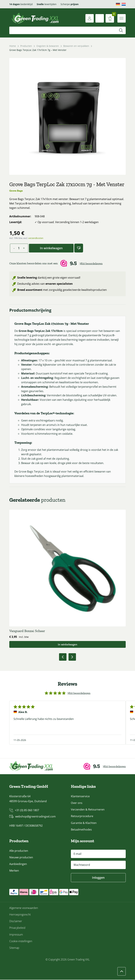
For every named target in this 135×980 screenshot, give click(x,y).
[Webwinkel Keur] (67, 263)
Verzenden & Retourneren (88, 810)
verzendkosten (36, 238)
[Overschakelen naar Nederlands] (124, 4)
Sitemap (14, 948)
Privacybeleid (17, 928)
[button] (79, 248)
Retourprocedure (82, 816)
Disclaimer (16, 921)
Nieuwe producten (21, 858)
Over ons (77, 803)
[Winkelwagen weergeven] (110, 18)
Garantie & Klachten (84, 823)
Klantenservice (80, 797)
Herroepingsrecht (20, 915)
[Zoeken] (121, 30)
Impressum (16, 935)
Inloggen (98, 878)
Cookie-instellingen (21, 941)
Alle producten (19, 851)
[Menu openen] (121, 18)
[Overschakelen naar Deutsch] (118, 4)
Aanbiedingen (18, 864)
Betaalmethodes (81, 830)
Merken (14, 871)
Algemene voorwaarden (24, 908)
